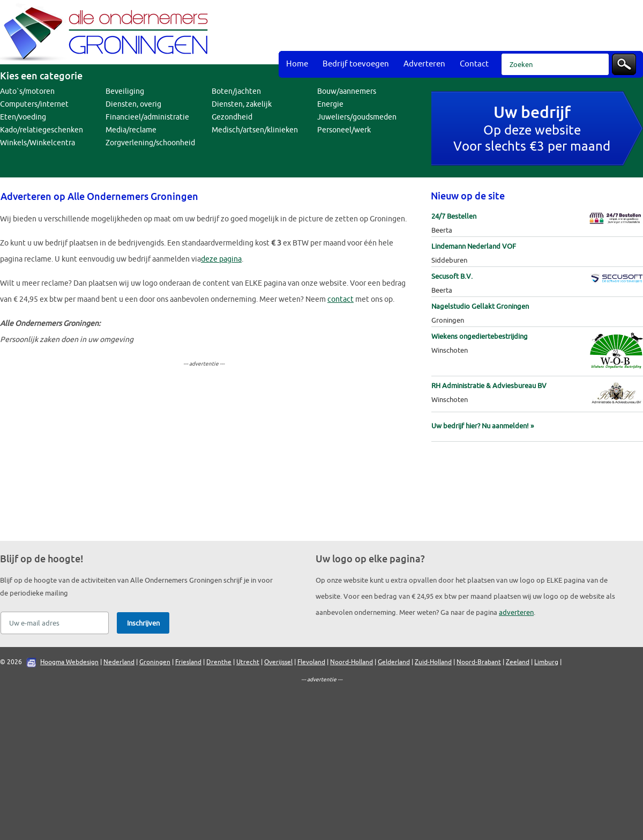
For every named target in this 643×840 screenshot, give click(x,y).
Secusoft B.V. (452, 276)
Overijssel (278, 662)
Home (297, 64)
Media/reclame (131, 130)
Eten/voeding (23, 117)
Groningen (155, 662)
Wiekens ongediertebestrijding (480, 336)
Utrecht (248, 662)
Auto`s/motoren (27, 91)
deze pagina (221, 259)
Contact (474, 64)
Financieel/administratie (147, 117)
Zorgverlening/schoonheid (150, 143)
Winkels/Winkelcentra (38, 143)
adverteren (516, 612)
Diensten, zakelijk (242, 104)
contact (341, 299)
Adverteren (424, 64)
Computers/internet (34, 104)
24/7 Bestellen (454, 216)
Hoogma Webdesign (69, 662)
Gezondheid (232, 117)
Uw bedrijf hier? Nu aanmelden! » (483, 426)
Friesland (188, 662)
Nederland (119, 662)
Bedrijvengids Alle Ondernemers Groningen (107, 32)
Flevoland (311, 662)
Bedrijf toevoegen (356, 64)
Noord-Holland (352, 662)
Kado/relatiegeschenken (42, 130)
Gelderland (394, 662)
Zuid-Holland (433, 662)
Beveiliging (125, 91)
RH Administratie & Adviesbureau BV (489, 386)
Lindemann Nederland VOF (474, 246)
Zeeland (518, 662)
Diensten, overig (133, 104)
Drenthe (219, 662)
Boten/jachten (236, 91)
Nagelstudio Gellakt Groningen (480, 306)
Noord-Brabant (479, 662)
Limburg (546, 662)
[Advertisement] (358, 86)
